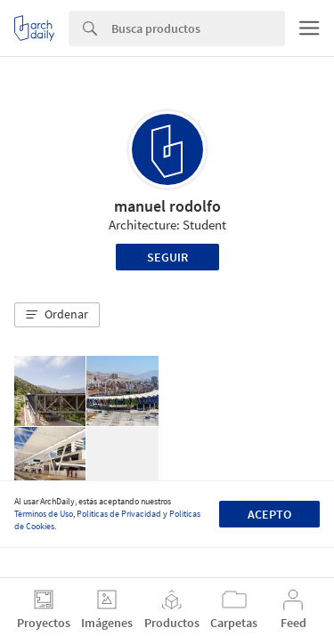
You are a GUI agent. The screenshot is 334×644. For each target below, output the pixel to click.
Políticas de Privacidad (119, 514)
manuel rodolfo (167, 206)
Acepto (269, 514)
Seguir (167, 257)
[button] (57, 315)
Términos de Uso (44, 514)
